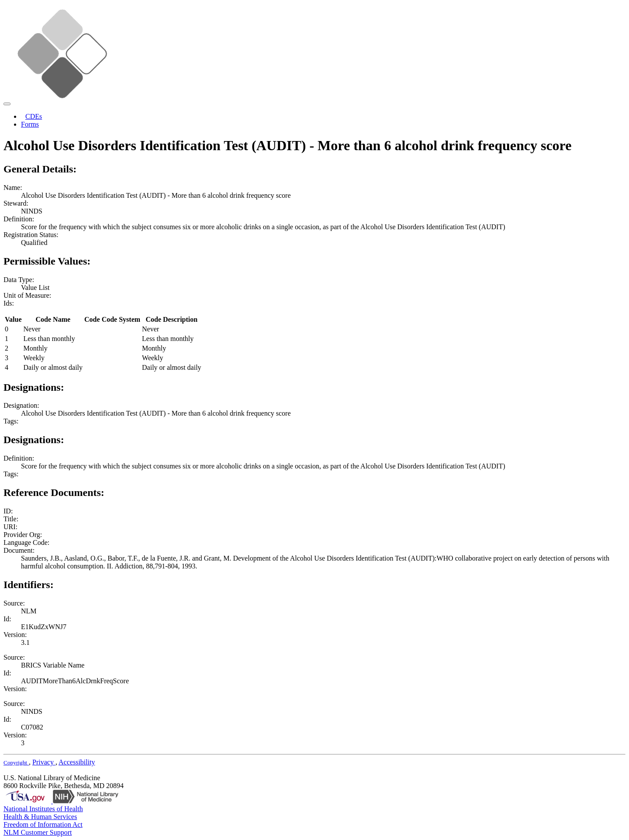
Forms (30, 124)
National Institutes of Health (43, 809)
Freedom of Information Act (43, 825)
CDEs (34, 116)
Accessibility (77, 762)
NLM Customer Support (38, 832)
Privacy (44, 762)
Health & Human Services (40, 817)
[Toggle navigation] (7, 104)
